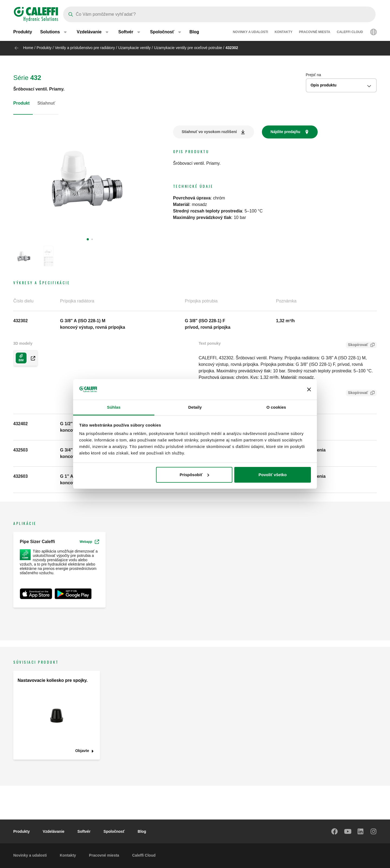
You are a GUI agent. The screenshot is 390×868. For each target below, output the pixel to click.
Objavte (82, 751)
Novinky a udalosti (251, 33)
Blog (194, 32)
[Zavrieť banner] (309, 389)
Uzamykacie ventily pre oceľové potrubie (188, 48)
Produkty (23, 32)
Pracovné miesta (315, 33)
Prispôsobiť (194, 475)
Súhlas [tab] (114, 407)
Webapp (89, 542)
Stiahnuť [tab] (46, 103)
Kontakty (284, 33)
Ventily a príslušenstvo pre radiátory (85, 48)
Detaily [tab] (195, 407)
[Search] (219, 14)
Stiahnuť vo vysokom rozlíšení (209, 132)
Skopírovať (357, 345)
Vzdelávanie (54, 831)
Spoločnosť (114, 831)
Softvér (84, 831)
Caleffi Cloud (350, 33)
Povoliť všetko (272, 475)
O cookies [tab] (276, 407)
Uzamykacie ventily (135, 48)
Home (28, 48)
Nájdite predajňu (285, 132)
